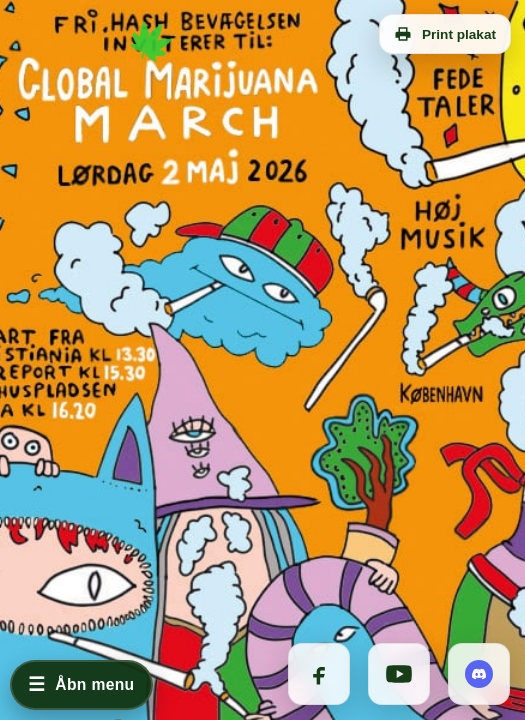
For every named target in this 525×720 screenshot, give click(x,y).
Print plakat (445, 34)
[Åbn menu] (81, 685)
